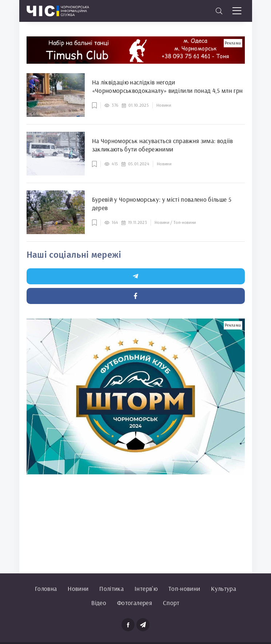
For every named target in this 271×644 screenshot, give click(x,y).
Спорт (171, 603)
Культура (224, 588)
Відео (99, 603)
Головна (46, 588)
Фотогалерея (135, 603)
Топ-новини (184, 588)
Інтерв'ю (146, 588)
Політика (111, 588)
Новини (78, 588)
